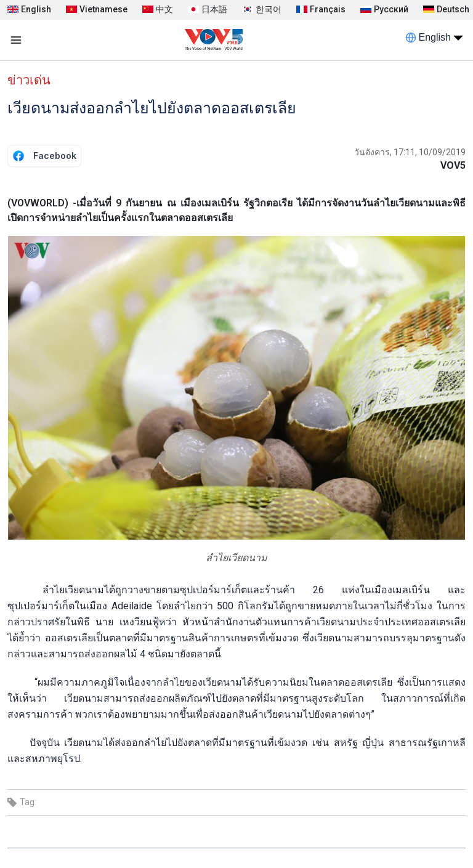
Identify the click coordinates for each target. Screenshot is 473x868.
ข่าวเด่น (29, 80)
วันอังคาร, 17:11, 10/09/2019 (410, 152)
